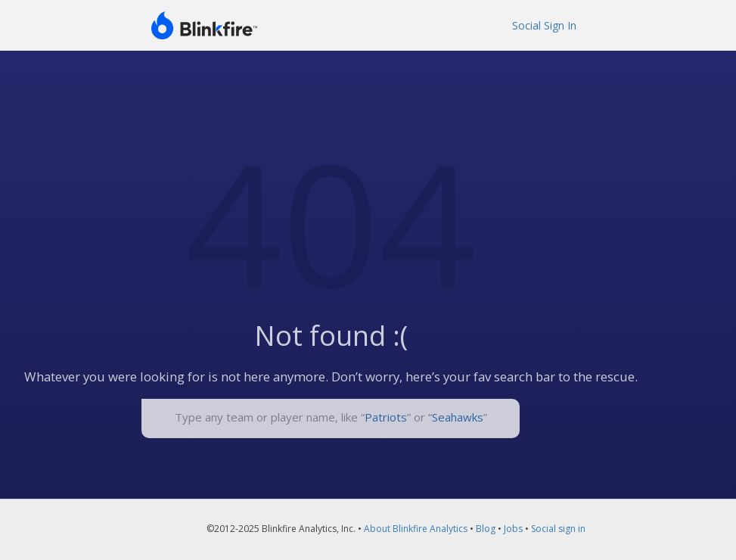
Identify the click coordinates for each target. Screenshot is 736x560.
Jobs (513, 529)
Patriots (386, 417)
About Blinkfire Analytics (416, 529)
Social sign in (558, 529)
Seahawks (458, 417)
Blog (486, 529)
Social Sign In (544, 25)
